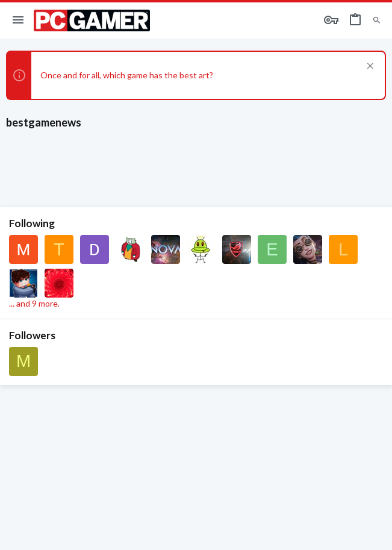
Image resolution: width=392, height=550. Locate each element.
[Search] (377, 21)
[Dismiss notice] (369, 67)
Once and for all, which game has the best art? (127, 75)
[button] (18, 20)
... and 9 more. (34, 303)
